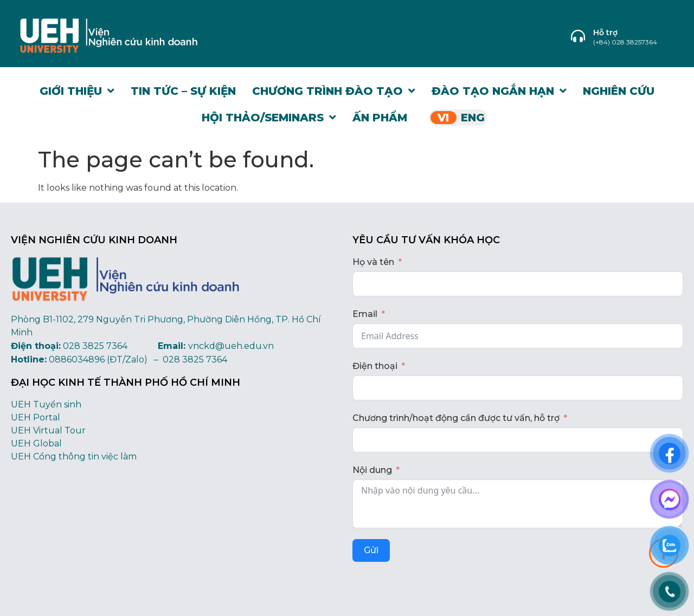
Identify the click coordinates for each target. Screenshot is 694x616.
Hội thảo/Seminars (269, 118)
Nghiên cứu (619, 91)
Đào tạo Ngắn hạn (499, 91)
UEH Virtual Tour (48, 430)
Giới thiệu (77, 91)
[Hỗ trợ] (578, 36)
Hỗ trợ (605, 33)
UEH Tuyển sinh (46, 404)
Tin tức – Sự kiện (183, 91)
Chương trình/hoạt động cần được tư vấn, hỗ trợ (456, 418)
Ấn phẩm (380, 118)
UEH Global (36, 443)
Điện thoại (375, 366)
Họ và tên (373, 262)
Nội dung (372, 470)
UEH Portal (36, 417)
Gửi (371, 550)
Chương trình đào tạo (334, 91)
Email (365, 314)
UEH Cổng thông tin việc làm (74, 456)
